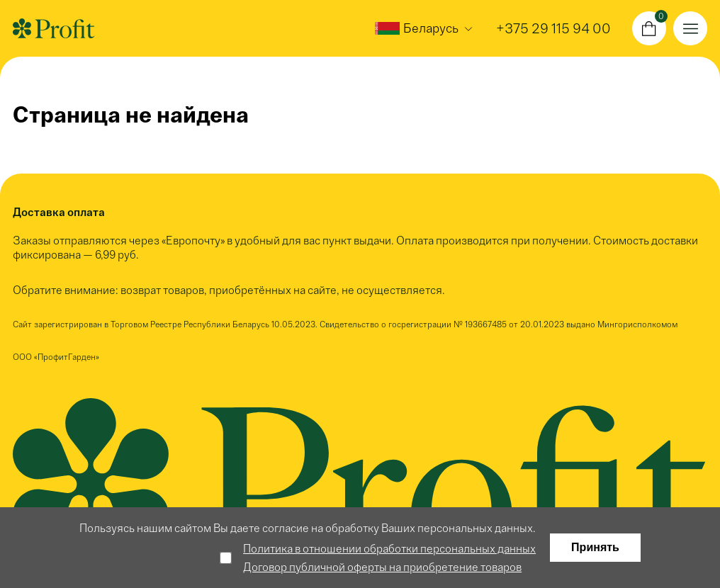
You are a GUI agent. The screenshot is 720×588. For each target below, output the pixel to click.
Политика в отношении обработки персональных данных (389, 549)
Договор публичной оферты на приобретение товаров (382, 567)
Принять (595, 547)
